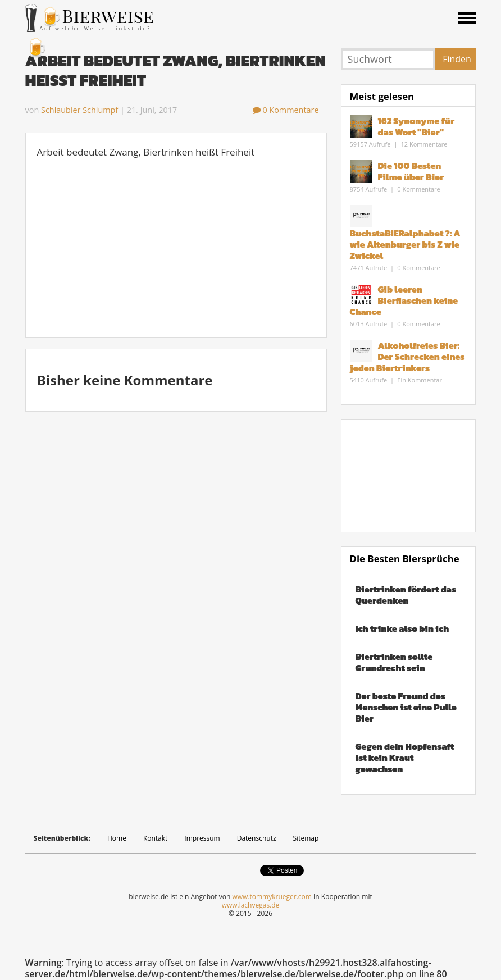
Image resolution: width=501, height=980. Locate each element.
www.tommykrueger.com (272, 897)
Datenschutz (257, 838)
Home (117, 838)
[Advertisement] (176, 247)
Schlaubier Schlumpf (79, 110)
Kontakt (155, 838)
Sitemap (306, 838)
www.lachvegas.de (251, 905)
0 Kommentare (286, 110)
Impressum (202, 838)
